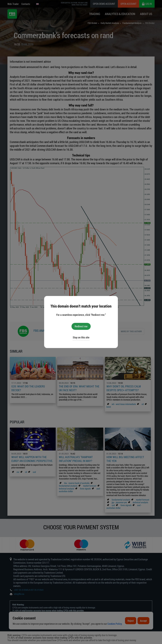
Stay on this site (81, 337)
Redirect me (81, 326)
